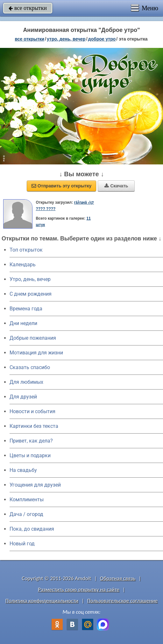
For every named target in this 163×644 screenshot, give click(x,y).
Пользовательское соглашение (122, 601)
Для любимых (26, 382)
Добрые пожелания (33, 338)
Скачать (116, 186)
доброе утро (102, 39)
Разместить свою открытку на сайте (79, 590)
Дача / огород (26, 514)
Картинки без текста (34, 426)
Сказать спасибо (30, 367)
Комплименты (27, 500)
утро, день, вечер (66, 39)
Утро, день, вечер (30, 279)
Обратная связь (118, 578)
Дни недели (23, 323)
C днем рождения (31, 294)
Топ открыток (26, 250)
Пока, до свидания (32, 529)
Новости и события (32, 411)
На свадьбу (23, 470)
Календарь (23, 265)
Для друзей (23, 397)
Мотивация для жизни (36, 353)
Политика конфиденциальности (42, 601)
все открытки (28, 8)
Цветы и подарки (30, 455)
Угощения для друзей (35, 485)
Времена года (26, 309)
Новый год (22, 544)
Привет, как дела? (31, 441)
